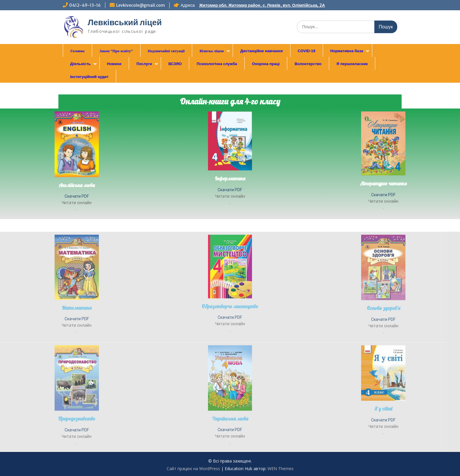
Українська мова (230, 460)
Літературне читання (383, 183)
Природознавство (77, 460)
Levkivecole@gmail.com (141, 5)
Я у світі (383, 450)
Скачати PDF (77, 196)
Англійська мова (77, 185)
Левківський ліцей (125, 22)
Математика (77, 349)
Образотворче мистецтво (230, 347)
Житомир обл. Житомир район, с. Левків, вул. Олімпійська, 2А (262, 5)
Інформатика (230, 178)
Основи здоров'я (383, 349)
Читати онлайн (77, 203)
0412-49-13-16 (85, 5)
